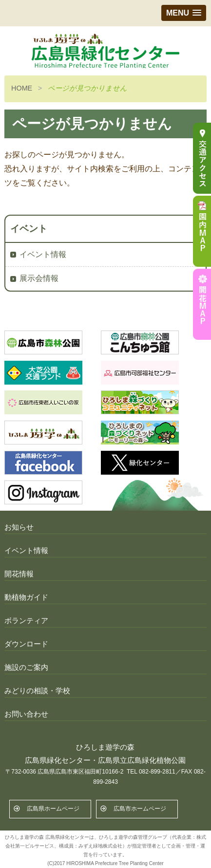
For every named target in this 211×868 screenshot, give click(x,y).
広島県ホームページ (53, 809)
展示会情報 (39, 278)
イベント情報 (43, 254)
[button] (184, 13)
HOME (22, 88)
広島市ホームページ (140, 809)
